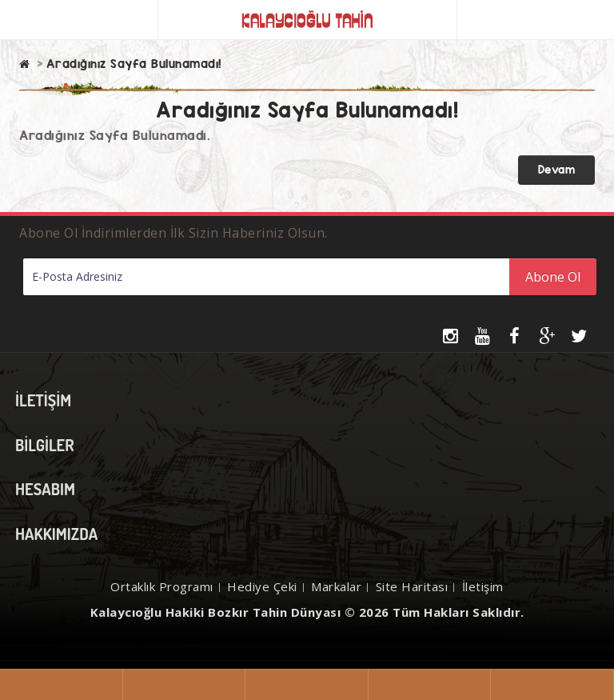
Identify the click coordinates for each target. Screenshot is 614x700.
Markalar (336, 586)
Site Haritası (412, 586)
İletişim (483, 586)
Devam (557, 170)
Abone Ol (553, 277)
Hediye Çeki (262, 586)
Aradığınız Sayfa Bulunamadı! (134, 64)
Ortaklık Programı (162, 586)
